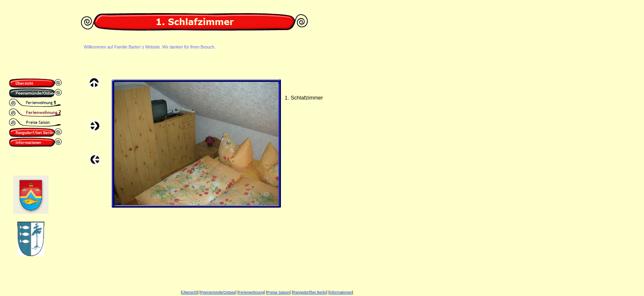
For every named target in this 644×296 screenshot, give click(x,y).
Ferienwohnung (251, 292)
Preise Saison (278, 292)
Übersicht (190, 292)
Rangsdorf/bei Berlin (310, 292)
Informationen (341, 292)
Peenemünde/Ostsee (218, 292)
